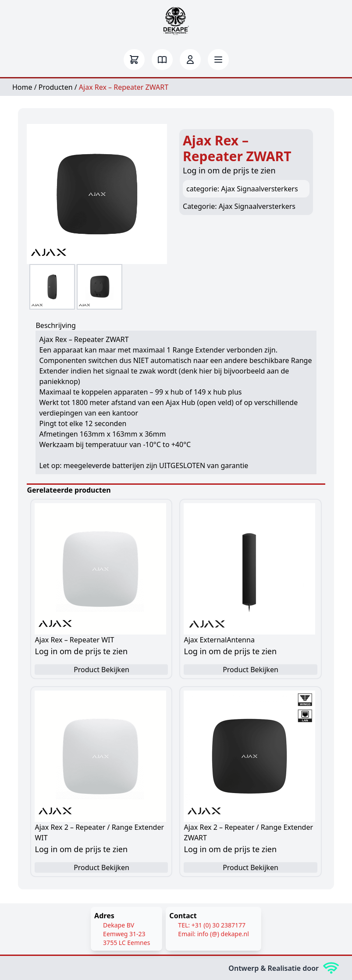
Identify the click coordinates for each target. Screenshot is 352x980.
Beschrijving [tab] (56, 325)
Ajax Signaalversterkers (257, 206)
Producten (56, 87)
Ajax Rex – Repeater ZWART (124, 87)
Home (22, 87)
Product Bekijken (101, 670)
